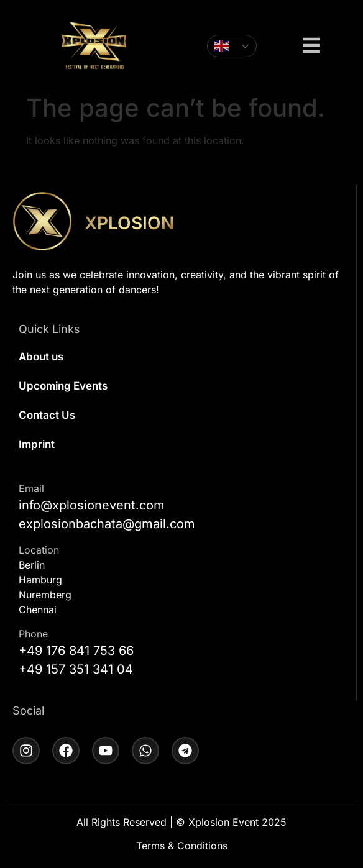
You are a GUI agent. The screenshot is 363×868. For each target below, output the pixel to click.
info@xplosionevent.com (92, 505)
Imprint (37, 444)
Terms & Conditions (182, 846)
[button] (311, 47)
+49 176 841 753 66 (76, 651)
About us (41, 357)
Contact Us (47, 415)
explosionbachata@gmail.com (107, 524)
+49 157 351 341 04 (76, 669)
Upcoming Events (63, 386)
